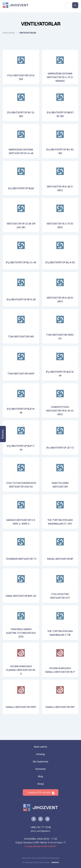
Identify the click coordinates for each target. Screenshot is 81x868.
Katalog (40, 754)
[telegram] (47, 819)
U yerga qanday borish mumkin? (40, 846)
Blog (40, 776)
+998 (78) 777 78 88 (40, 827)
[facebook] (34, 819)
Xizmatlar (41, 769)
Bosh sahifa (9, 33)
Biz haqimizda (41, 762)
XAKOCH (55, 862)
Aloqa (41, 784)
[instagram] (40, 819)
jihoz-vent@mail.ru (40, 831)
